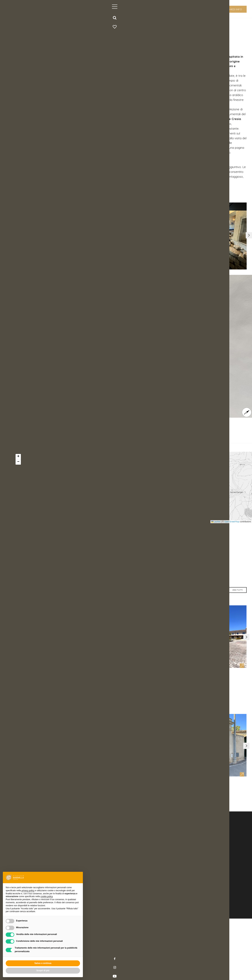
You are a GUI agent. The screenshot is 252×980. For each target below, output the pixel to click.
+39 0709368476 (35, 574)
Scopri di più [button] (43, 971)
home (35, 24)
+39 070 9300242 (136, 918)
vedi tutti (235, 614)
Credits (98, 965)
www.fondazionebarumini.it (91, 192)
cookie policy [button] (47, 896)
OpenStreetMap (232, 539)
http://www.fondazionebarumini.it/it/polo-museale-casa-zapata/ (76, 584)
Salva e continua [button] (43, 963)
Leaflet (216, 539)
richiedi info (234, 9)
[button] (247, 247)
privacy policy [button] (28, 891)
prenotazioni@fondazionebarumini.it (52, 579)
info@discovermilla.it (142, 922)
